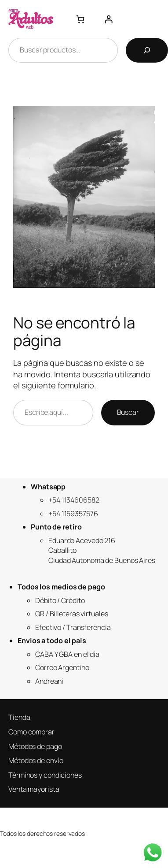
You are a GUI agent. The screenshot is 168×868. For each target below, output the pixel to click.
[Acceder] (108, 19)
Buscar (128, 412)
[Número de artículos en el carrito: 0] (80, 19)
